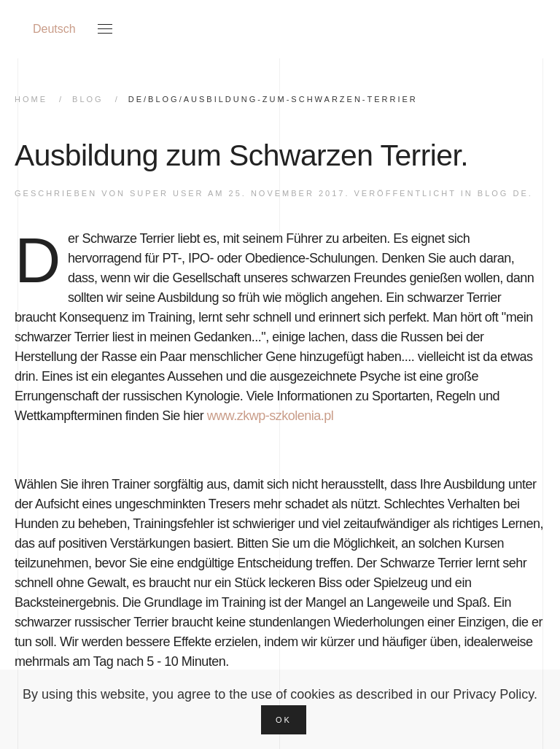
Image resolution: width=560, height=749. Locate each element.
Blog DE (503, 193)
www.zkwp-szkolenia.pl (271, 416)
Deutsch (54, 29)
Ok (284, 720)
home (31, 99)
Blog (88, 99)
